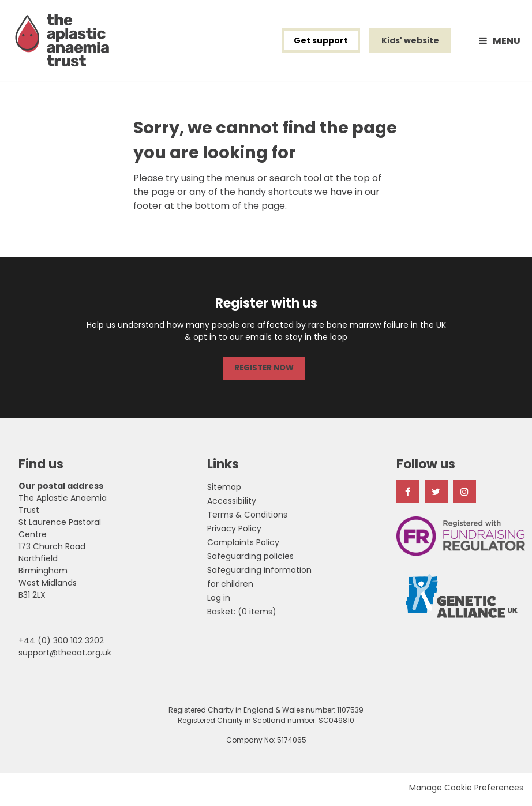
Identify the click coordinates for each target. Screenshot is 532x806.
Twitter (436, 495)
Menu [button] (507, 43)
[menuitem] (242, 615)
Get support (321, 43)
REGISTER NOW (264, 372)
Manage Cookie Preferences (466, 791)
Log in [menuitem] (219, 601)
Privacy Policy (234, 532)
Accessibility (232, 504)
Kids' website (410, 43)
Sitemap (224, 490)
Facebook (408, 495)
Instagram (464, 495)
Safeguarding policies (250, 560)
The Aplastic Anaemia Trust (66, 43)
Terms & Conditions (247, 518)
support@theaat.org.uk (65, 656)
